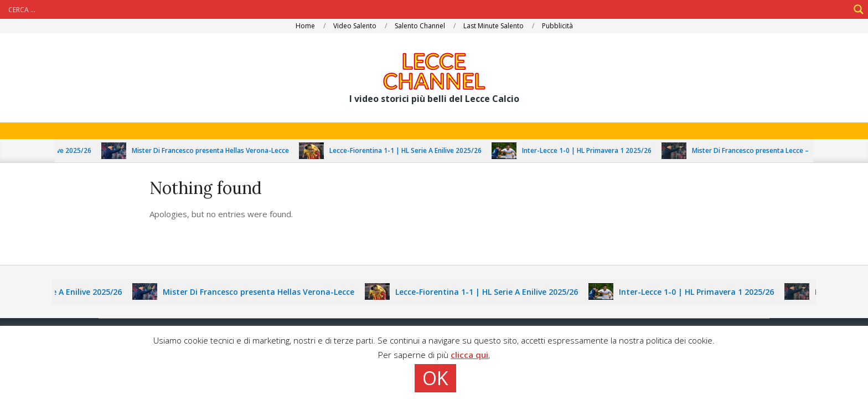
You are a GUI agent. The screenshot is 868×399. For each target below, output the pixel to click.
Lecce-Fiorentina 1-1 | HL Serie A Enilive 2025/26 (410, 150)
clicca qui (469, 355)
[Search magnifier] (859, 9)
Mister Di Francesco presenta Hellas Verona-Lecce (215, 150)
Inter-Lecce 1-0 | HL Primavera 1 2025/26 (592, 150)
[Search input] (427, 9)
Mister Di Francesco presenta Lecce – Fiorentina (772, 150)
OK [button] (435, 378)
